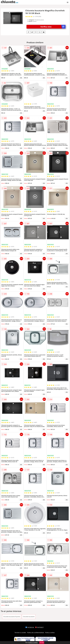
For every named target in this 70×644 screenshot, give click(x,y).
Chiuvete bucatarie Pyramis (12, 617)
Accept (42, 643)
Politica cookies (50, 633)
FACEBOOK (30, 627)
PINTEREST (39, 627)
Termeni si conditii (20, 633)
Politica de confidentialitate (36, 633)
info (21, 78)
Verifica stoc (53, 27)
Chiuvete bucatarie (29, 617)
